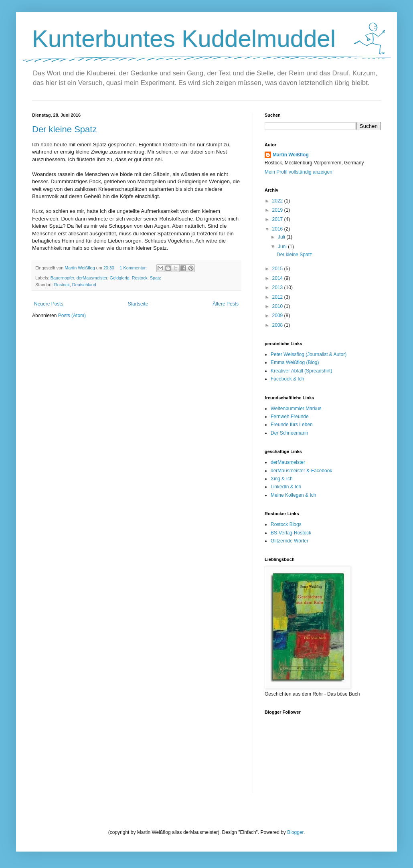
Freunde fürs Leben (292, 425)
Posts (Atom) (72, 316)
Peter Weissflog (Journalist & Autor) (309, 354)
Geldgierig (119, 278)
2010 (278, 306)
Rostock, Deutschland (75, 285)
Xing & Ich (282, 479)
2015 (278, 269)
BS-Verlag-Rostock (291, 533)
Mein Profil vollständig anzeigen (299, 172)
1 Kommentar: (134, 268)
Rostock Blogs (286, 524)
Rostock (140, 278)
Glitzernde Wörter (290, 541)
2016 (278, 229)
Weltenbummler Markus (296, 409)
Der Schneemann (289, 433)
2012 (278, 297)
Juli (282, 237)
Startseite (138, 304)
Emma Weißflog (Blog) (295, 362)
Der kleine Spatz (64, 129)
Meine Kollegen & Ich (293, 495)
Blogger (295, 832)
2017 (278, 219)
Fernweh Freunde (290, 417)
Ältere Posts (226, 304)
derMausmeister (92, 278)
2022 (278, 201)
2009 (278, 316)
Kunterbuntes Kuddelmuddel (184, 39)
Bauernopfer (62, 278)
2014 (278, 278)
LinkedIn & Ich (286, 487)
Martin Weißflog (291, 155)
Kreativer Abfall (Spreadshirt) (301, 371)
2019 (278, 210)
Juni (283, 247)
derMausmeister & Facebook (301, 471)
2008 (278, 325)
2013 (278, 287)
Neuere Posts (49, 304)
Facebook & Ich (287, 379)
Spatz (156, 278)
